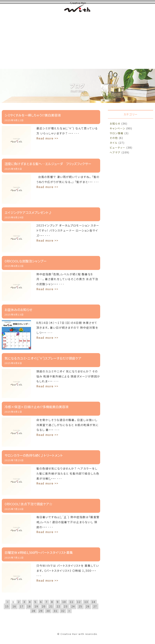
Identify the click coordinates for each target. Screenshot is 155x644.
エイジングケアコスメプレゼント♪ (28, 212)
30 (48, 611)
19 (36, 607)
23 (66, 607)
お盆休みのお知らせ (18, 310)
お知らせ (115, 124)
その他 (114, 138)
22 (58, 607)
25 (80, 607)
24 (73, 607)
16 (14, 607)
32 (63, 611)
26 (88, 607)
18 (29, 607)
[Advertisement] (77, 40)
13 (86, 602)
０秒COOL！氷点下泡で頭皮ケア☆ (28, 504)
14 (94, 602)
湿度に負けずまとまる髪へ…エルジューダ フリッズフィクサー (48, 164)
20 (44, 607)
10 (64, 602)
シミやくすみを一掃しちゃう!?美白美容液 (33, 115)
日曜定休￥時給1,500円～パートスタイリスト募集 (39, 553)
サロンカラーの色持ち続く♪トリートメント (34, 455)
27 (95, 607)
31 (56, 611)
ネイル (114, 143)
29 (41, 611)
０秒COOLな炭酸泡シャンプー (26, 261)
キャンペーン (117, 129)
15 (7, 607)
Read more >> (47, 138)
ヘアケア (115, 153)
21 (51, 607)
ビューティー (118, 148)
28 (34, 611)
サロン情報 (117, 133)
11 (71, 602)
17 (22, 607)
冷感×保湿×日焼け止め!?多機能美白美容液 (36, 407)
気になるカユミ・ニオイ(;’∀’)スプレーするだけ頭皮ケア (43, 358)
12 (79, 602)
